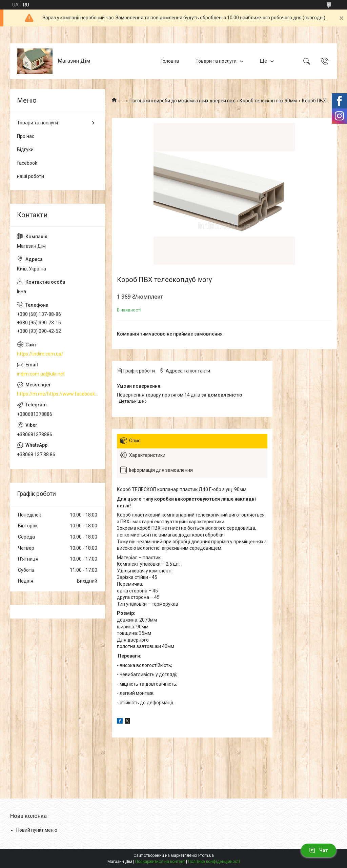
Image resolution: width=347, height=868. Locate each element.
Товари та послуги (216, 61)
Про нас (26, 136)
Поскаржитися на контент (160, 862)
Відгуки (25, 149)
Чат (319, 850)
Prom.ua (206, 855)
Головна (170, 61)
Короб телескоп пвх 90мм (268, 101)
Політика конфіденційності (214, 862)
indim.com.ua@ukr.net (41, 374)
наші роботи (30, 176)
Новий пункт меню (37, 830)
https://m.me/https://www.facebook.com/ (58, 394)
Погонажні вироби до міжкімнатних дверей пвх (182, 101)
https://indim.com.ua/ (40, 354)
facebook (27, 163)
